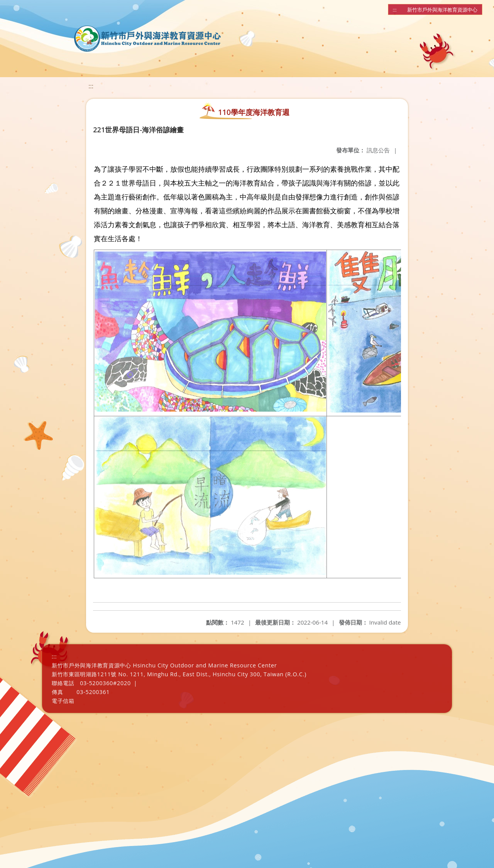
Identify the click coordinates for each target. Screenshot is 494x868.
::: (395, 10)
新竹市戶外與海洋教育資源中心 (442, 10)
